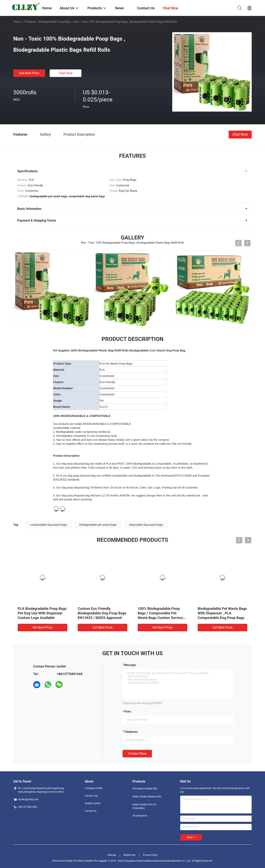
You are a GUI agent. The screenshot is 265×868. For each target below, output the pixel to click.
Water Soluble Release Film (147, 797)
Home (17, 22)
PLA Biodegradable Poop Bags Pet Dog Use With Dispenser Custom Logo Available (42, 613)
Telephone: (131, 732)
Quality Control (93, 803)
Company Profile (94, 788)
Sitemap (112, 855)
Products (30, 22)
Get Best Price (29, 73)
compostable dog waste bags (49, 525)
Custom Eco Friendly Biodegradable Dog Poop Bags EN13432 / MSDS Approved (102, 613)
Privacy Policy (150, 855)
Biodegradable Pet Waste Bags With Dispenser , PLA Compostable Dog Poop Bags (222, 613)
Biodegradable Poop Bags (55, 22)
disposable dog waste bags (146, 525)
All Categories (140, 816)
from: (128, 711)
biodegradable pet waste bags (98, 525)
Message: (130, 665)
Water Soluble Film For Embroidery (144, 806)
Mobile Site (130, 855)
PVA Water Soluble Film (145, 789)
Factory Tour (91, 796)
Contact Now (137, 754)
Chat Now (66, 73)
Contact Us (91, 811)
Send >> (191, 837)
